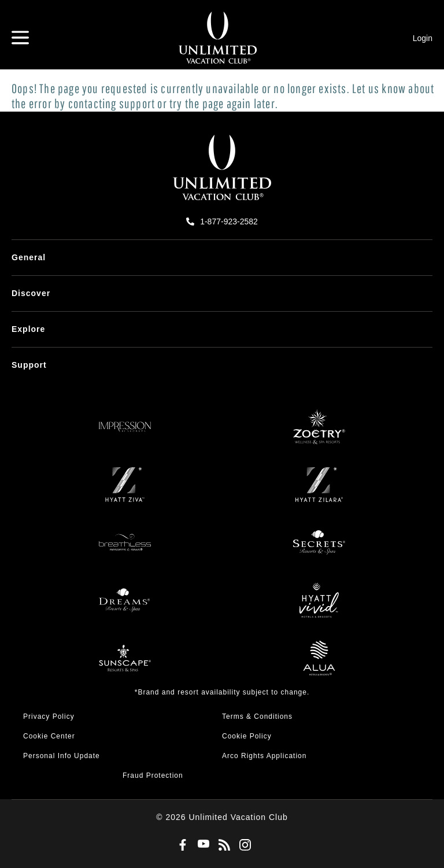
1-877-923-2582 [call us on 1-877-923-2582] (229, 221)
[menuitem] (222, 258)
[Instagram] (243, 845)
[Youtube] (201, 845)
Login (423, 38)
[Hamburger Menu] (20, 38)
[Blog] (222, 845)
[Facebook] (180, 845)
